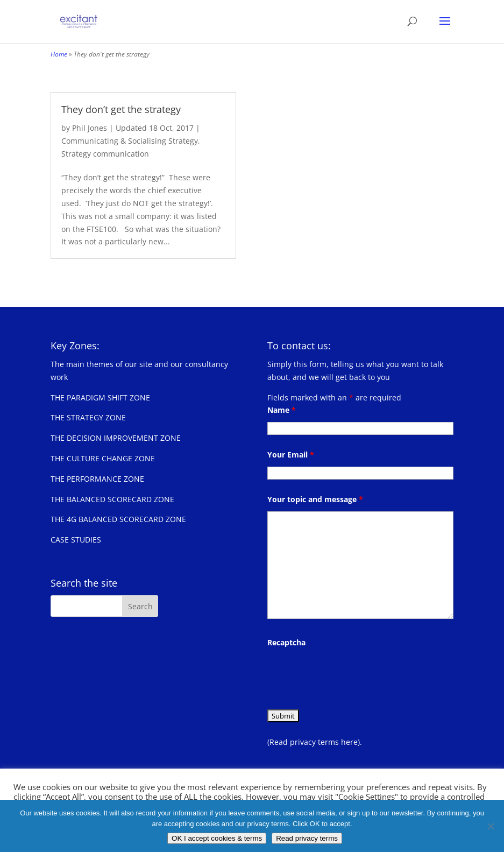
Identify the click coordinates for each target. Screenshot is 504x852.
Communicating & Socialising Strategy (130, 141)
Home (59, 54)
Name (282, 410)
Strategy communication (105, 154)
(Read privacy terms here (313, 742)
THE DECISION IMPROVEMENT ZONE (116, 438)
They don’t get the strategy (121, 109)
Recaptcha (286, 642)
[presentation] (349, 675)
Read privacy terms (307, 838)
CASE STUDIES (76, 540)
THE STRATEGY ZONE (88, 417)
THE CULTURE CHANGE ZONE (103, 458)
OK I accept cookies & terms (217, 838)
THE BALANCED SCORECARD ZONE (112, 499)
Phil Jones (90, 128)
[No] (491, 826)
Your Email (291, 455)
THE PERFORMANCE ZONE (97, 479)
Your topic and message (315, 499)
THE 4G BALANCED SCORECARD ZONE (118, 519)
